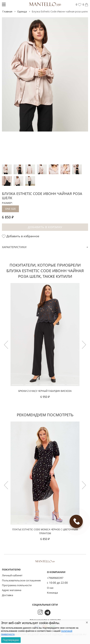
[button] (84, 345)
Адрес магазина (12, 590)
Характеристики (14, 247)
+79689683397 (55, 578)
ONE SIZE (10, 209)
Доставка (7, 595)
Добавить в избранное (21, 236)
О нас (50, 588)
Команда (52, 593)
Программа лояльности (17, 585)
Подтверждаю (11, 640)
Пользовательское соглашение (21, 580)
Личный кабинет (12, 575)
